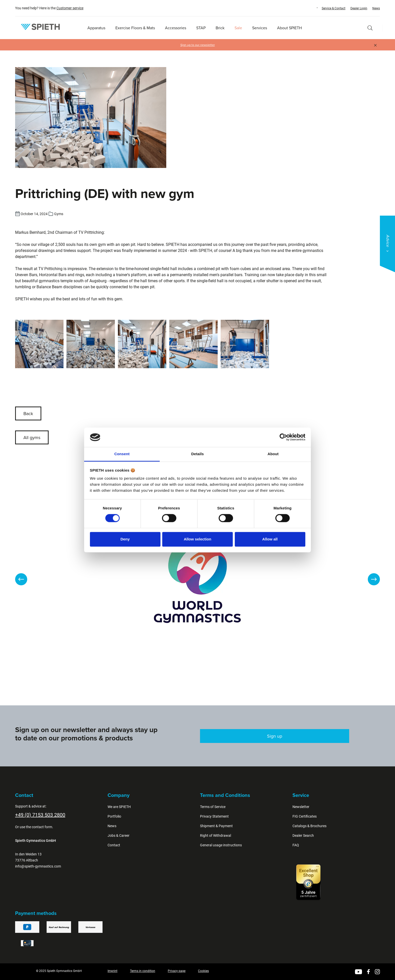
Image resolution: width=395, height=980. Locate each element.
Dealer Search (303, 835)
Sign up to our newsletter (198, 45)
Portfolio (114, 816)
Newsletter (301, 807)
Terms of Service (213, 807)
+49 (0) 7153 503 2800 (40, 815)
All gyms (32, 437)
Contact (114, 845)
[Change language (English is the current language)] (312, 8)
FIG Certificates (305, 816)
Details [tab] (197, 454)
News (376, 8)
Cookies (203, 971)
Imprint (112, 971)
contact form (42, 827)
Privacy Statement (214, 816)
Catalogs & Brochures (309, 826)
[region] (197, 579)
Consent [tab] (122, 454)
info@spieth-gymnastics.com (38, 866)
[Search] (370, 28)
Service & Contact (334, 8)
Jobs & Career (119, 835)
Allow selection (197, 539)
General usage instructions (221, 845)
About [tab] (273, 454)
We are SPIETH (119, 807)
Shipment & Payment (216, 826)
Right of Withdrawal (216, 835)
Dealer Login (359, 8)
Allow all (270, 539)
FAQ (296, 845)
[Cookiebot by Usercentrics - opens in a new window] (283, 437)
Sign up (275, 736)
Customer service (70, 8)
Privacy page (177, 971)
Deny (125, 539)
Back (28, 413)
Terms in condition (143, 971)
